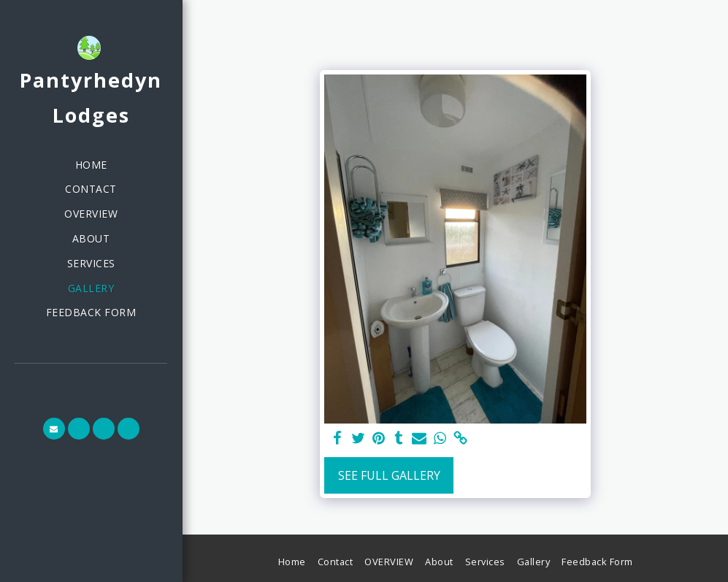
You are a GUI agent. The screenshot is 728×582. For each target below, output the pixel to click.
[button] (54, 429)
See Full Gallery (389, 475)
